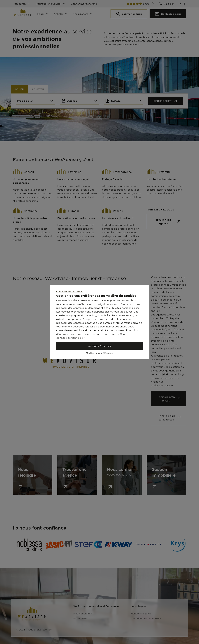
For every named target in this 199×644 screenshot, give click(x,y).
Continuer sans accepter (69, 291)
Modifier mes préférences (100, 353)
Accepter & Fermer (100, 346)
